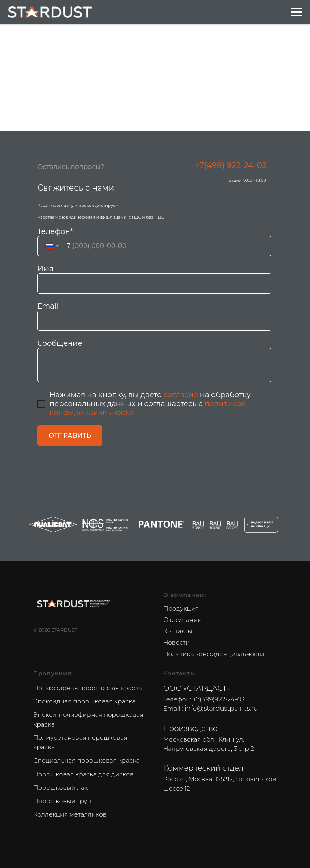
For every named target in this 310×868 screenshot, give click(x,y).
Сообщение (60, 343)
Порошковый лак (60, 788)
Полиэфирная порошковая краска (88, 688)
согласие (181, 395)
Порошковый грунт (64, 801)
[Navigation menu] (296, 12)
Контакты (178, 631)
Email (48, 306)
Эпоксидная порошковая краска (84, 701)
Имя (45, 269)
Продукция (181, 608)
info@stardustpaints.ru (221, 708)
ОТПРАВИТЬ (70, 436)
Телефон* (55, 231)
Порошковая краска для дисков (83, 774)
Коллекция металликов (70, 814)
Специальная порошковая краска (86, 760)
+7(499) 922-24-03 (231, 165)
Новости (177, 642)
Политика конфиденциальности (214, 654)
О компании (182, 620)
